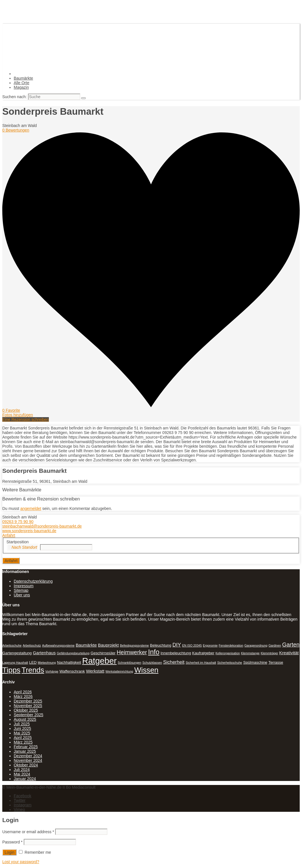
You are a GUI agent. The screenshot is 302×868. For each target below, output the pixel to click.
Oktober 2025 (26, 710)
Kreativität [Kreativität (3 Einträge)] (289, 653)
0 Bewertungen (16, 130)
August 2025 (25, 719)
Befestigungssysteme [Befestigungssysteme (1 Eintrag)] (134, 645)
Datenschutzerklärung (33, 581)
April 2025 (23, 738)
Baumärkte (23, 78)
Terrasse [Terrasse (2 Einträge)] (276, 662)
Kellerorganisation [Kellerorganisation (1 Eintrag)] (228, 653)
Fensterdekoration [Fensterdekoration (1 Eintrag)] (231, 645)
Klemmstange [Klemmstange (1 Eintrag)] (250, 653)
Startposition (18, 542)
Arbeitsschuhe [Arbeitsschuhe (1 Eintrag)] (12, 645)
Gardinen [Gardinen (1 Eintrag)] (275, 645)
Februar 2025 (26, 747)
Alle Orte (21, 83)
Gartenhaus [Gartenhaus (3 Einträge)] (44, 653)
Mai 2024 (22, 774)
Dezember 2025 (28, 701)
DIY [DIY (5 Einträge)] (177, 645)
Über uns (22, 595)
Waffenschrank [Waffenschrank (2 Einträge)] (72, 671)
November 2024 (28, 760)
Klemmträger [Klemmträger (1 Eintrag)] (269, 653)
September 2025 (29, 715)
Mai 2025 (22, 733)
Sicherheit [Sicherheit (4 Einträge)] (174, 662)
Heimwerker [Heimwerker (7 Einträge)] (132, 652)
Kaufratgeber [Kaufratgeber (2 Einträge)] (203, 653)
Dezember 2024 (28, 756)
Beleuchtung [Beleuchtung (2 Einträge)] (161, 645)
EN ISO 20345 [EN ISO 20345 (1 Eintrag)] (192, 645)
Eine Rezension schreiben (26, 419)
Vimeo (19, 810)
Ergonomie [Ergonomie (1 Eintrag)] (210, 645)
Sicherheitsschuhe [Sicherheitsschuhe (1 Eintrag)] (230, 663)
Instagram (23, 805)
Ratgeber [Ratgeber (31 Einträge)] (100, 661)
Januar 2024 (25, 779)
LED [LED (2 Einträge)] (33, 662)
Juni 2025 (22, 728)
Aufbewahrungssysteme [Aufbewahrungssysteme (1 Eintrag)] (58, 645)
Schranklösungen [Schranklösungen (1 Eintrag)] (129, 663)
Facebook (22, 796)
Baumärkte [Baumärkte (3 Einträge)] (86, 645)
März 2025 (23, 742)
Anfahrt (9, 535)
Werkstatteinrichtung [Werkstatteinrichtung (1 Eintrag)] (119, 671)
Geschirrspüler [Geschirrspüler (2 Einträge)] (103, 653)
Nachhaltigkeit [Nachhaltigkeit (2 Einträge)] (69, 662)
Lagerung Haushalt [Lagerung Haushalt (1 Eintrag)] (15, 663)
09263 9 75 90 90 (18, 522)
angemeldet (31, 508)
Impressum (24, 586)
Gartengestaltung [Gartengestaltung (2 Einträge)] (17, 653)
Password (12, 842)
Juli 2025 (22, 724)
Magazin (21, 87)
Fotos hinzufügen (18, 415)
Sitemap (21, 590)
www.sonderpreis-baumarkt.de (29, 531)
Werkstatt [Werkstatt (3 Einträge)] (95, 671)
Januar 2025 (25, 751)
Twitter (20, 800)
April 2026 (23, 692)
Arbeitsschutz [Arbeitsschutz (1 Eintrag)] (32, 645)
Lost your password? (21, 862)
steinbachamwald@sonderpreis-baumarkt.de (42, 526)
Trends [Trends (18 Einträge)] (33, 670)
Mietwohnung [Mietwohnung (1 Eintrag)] (47, 663)
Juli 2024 (22, 770)
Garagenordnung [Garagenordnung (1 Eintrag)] (256, 645)
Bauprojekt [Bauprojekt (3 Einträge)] (108, 645)
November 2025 (28, 706)
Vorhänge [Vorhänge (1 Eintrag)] (52, 671)
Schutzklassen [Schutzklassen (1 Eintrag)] (152, 663)
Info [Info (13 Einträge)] (154, 652)
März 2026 (23, 697)
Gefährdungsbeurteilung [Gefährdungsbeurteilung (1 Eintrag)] (73, 653)
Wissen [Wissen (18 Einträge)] (146, 670)
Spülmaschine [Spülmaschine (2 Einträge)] (255, 662)
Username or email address (28, 832)
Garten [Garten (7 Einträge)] (291, 645)
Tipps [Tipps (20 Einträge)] (11, 670)
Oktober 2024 (26, 765)
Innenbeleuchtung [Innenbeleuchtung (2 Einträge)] (176, 653)
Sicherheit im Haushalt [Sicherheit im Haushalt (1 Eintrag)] (201, 663)
